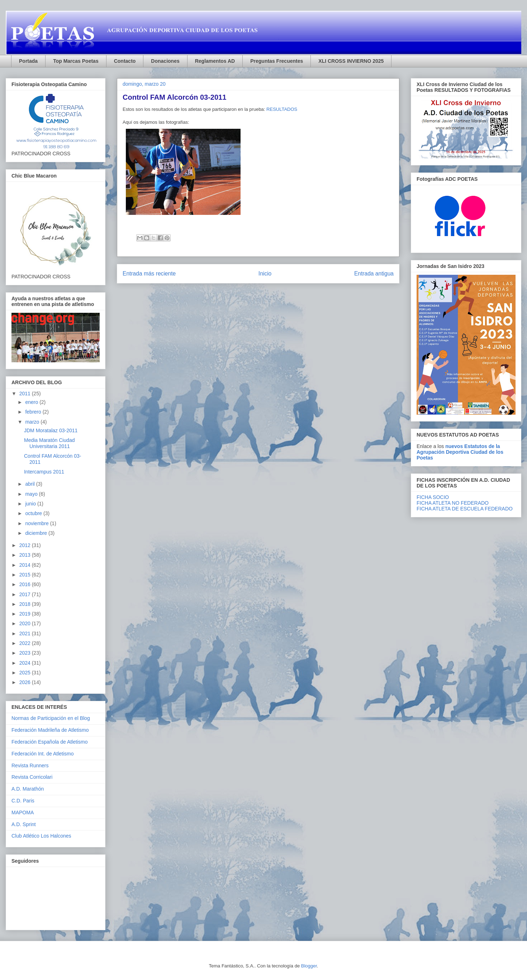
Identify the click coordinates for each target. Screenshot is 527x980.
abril (30, 484)
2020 (26, 623)
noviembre (37, 523)
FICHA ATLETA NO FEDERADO (453, 503)
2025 (26, 673)
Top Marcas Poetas (76, 61)
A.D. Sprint (24, 824)
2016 (26, 584)
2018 (26, 604)
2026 (26, 682)
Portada (28, 61)
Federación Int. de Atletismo (43, 754)
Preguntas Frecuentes (277, 61)
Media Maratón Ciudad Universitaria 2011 (49, 443)
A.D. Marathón (28, 789)
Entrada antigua (374, 274)
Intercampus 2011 (44, 472)
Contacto (125, 61)
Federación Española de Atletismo (49, 742)
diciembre (37, 533)
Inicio (265, 274)
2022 (26, 643)
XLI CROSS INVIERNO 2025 (351, 61)
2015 (26, 575)
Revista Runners (30, 765)
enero (32, 402)
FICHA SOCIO (433, 497)
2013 (26, 555)
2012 (26, 545)
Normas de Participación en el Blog (51, 718)
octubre (34, 513)
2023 (26, 653)
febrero (34, 412)
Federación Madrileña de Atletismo (50, 730)
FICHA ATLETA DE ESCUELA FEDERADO (465, 509)
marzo (33, 422)
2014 (26, 565)
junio (31, 504)
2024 (26, 663)
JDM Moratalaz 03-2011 (51, 430)
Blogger (309, 966)
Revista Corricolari (32, 777)
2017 (26, 594)
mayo (32, 494)
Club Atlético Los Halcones (41, 836)
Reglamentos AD (215, 61)
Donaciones (165, 61)
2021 (26, 633)
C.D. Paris (23, 801)
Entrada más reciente (149, 274)
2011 (26, 394)
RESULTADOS (282, 109)
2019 (26, 614)
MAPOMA (23, 812)
